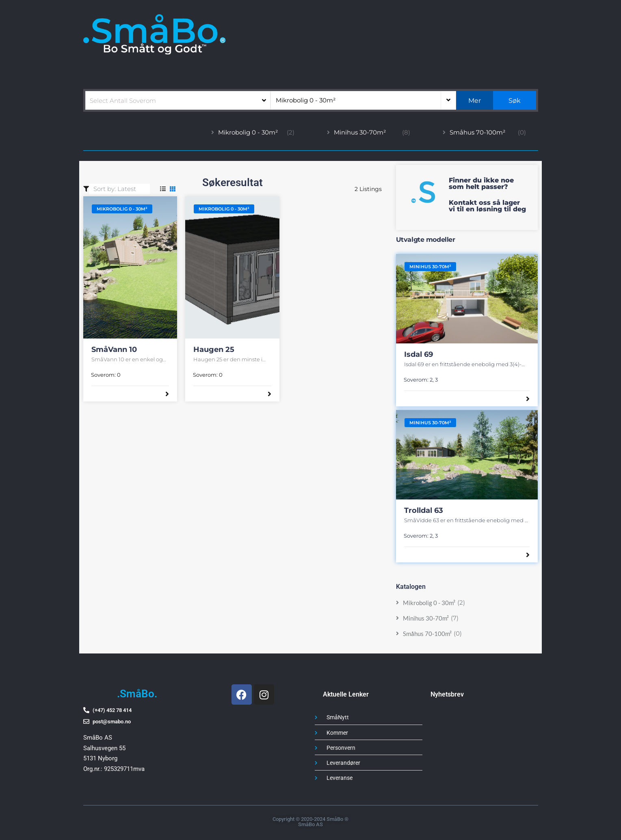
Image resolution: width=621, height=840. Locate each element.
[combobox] (178, 100)
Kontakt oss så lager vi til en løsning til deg (487, 206)
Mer (475, 101)
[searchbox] (178, 100)
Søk (515, 101)
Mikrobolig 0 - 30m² (306, 100)
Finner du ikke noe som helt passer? (481, 183)
